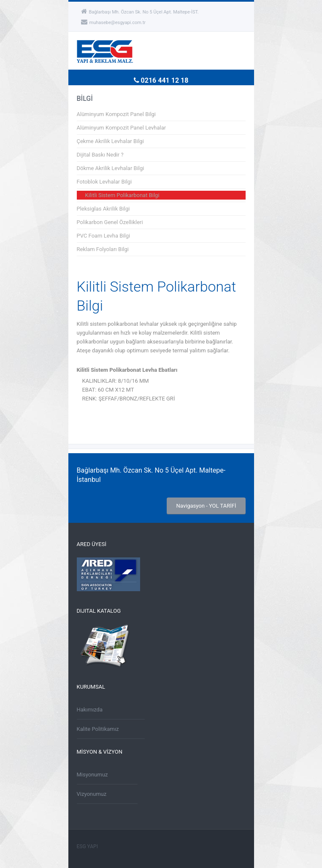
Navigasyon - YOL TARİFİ (206, 506)
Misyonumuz (92, 775)
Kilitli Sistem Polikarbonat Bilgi (122, 195)
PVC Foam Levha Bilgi (104, 236)
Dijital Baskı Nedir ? (100, 155)
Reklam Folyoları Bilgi (103, 249)
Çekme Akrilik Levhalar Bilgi (110, 141)
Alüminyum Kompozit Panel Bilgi (116, 114)
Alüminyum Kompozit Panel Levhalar (122, 128)
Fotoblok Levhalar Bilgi (104, 182)
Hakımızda (90, 710)
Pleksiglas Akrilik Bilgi (103, 209)
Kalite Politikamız (98, 729)
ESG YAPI (87, 846)
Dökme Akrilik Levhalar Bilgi (111, 168)
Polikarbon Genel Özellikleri (110, 222)
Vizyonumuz (92, 794)
